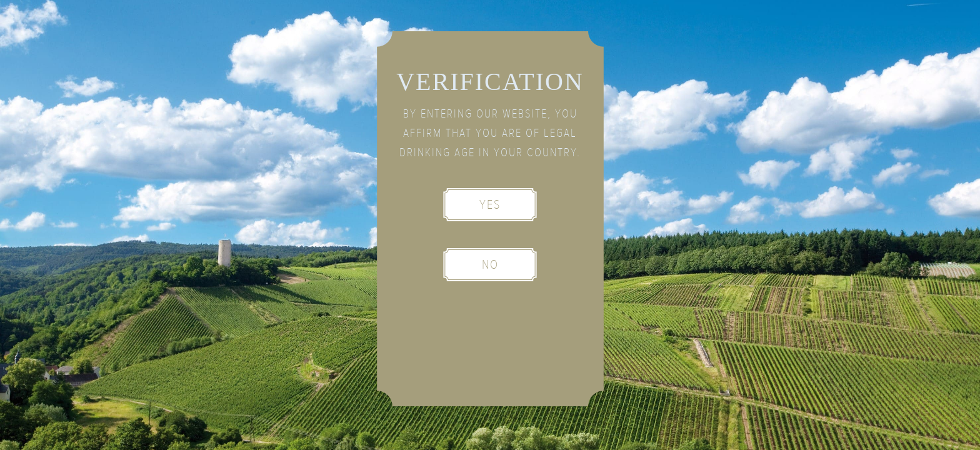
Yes (490, 205)
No (490, 265)
